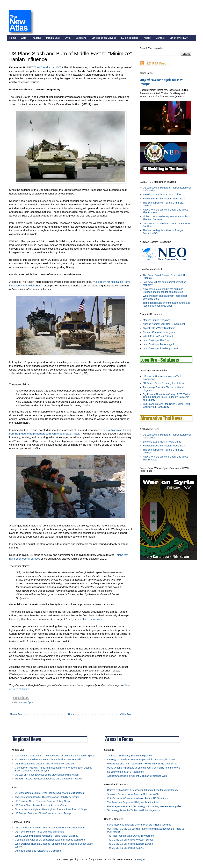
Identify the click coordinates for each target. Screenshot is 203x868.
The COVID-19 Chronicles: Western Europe (130, 840)
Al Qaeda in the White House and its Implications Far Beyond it (48, 759)
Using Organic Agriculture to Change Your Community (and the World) (144, 768)
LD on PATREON (179, 38)
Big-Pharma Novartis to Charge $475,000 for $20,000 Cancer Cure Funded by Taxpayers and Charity (167, 397)
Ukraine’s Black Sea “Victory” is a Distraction (39, 851)
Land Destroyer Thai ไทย (156, 340)
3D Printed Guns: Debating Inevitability (163, 383)
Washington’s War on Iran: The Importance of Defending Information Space (55, 756)
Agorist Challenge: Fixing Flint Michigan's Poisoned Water (138, 776)
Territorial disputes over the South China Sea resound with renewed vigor (167, 304)
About (147, 38)
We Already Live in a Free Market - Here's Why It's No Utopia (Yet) (142, 764)
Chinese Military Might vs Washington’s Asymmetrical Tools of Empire (52, 809)
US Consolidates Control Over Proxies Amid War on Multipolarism (50, 793)
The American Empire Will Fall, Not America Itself (133, 802)
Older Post (126, 714)
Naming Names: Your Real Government (164, 324)
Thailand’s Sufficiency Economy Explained (130, 756)
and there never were (90, 619)
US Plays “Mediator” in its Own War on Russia (39, 832)
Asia (24, 38)
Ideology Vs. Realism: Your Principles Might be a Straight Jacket (141, 759)
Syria (68, 38)
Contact (160, 38)
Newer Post (16, 714)
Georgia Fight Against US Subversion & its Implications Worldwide (50, 840)
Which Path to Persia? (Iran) (158, 336)
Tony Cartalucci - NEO (47, 67)
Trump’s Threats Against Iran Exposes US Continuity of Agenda (49, 779)
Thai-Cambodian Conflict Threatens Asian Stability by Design (47, 797)
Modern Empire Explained (157, 320)
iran (20, 702)
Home (13, 38)
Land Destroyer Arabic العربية (158, 344)
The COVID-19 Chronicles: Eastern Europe (130, 844)
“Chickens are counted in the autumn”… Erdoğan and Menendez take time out (164, 290)
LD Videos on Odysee (104, 38)
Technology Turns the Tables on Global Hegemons (134, 810)
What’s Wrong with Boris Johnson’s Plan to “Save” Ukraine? (47, 836)
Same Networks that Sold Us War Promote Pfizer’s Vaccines (139, 825)
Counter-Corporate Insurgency (159, 332)
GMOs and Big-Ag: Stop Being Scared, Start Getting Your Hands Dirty (166, 405)
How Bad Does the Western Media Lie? (164, 199)
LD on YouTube (130, 38)
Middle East (53, 38)
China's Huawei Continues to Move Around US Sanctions (137, 798)
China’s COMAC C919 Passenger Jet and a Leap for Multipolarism (142, 790)
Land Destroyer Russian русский (160, 348)
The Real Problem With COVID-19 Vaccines (130, 836)
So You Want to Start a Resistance (125, 772)
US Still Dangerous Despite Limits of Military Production (44, 764)
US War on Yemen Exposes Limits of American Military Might (47, 775)
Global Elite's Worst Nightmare (159, 328)
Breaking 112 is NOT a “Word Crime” (162, 194)
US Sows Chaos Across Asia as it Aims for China (41, 805)
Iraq (25, 702)
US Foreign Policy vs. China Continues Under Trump (43, 813)
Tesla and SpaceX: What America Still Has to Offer (134, 794)
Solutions (81, 38)
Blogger (141, 859)
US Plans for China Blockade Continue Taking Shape (43, 801)
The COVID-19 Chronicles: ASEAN (126, 848)
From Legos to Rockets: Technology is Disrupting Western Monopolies (144, 806)
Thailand (36, 38)
